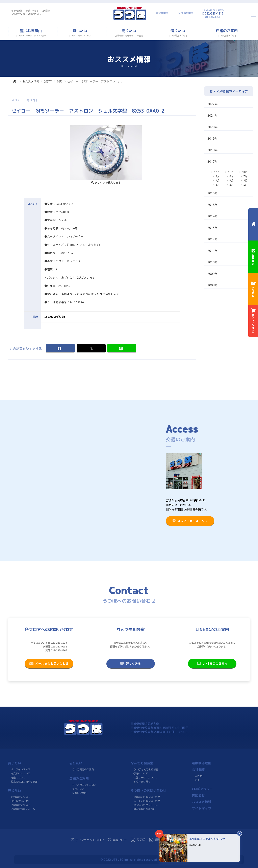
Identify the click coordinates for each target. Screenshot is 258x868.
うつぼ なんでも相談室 (146, 769)
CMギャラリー (202, 789)
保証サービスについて (146, 778)
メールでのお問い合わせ (49, 663)
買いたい (15, 763)
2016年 (212, 193)
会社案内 (163, 13)
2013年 (212, 228)
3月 (217, 185)
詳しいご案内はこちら (190, 521)
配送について (18, 778)
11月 (231, 172)
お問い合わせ (215, 17)
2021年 (212, 116)
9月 (217, 176)
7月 (246, 176)
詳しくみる (131, 663)
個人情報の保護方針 (144, 809)
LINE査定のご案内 (212, 663)
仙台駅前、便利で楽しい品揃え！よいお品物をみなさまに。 (32, 12)
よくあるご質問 (142, 782)
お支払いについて (21, 773)
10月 (245, 172)
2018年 (212, 150)
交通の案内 (187, 13)
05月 (60, 81)
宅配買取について (21, 805)
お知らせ (198, 795)
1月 (246, 185)
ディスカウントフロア (84, 785)
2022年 (212, 104)
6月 (217, 180)
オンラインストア (21, 769)
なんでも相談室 (142, 763)
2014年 (212, 216)
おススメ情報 (31, 81)
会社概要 (198, 770)
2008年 (212, 285)
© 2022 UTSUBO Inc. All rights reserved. (129, 860)
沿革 (197, 780)
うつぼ (138, 840)
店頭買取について (21, 797)
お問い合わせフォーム (146, 805)
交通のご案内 (79, 793)
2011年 (212, 251)
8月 (232, 176)
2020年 (212, 127)
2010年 (212, 262)
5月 (232, 180)
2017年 (48, 81)
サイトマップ (202, 808)
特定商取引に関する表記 (24, 782)
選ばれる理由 (202, 763)
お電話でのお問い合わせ (147, 797)
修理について (141, 773)
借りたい (76, 763)
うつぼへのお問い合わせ (148, 791)
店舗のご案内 (79, 778)
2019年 (212, 139)
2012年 (212, 239)
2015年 (212, 205)
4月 (246, 180)
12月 (217, 172)
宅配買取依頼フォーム (23, 809)
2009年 (212, 274)
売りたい (15, 791)
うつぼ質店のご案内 (83, 769)
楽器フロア (78, 789)
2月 (232, 185)
